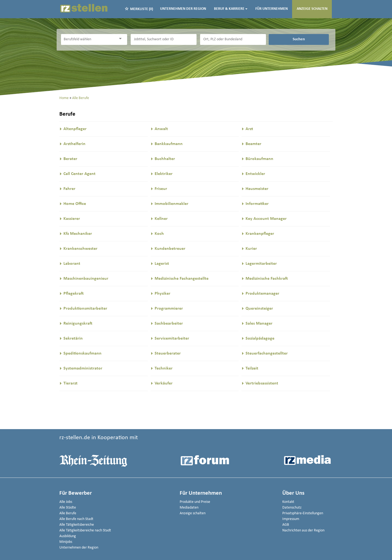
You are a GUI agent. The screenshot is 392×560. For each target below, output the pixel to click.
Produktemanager (262, 294)
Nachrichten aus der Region (303, 530)
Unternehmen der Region (183, 9)
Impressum (291, 519)
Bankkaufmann (169, 144)
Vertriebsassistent (262, 383)
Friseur (161, 189)
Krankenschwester (80, 249)
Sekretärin (73, 339)
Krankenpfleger (260, 234)
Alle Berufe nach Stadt (76, 519)
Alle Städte (68, 508)
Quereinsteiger (259, 309)
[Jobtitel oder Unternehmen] (164, 39)
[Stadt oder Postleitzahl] (233, 39)
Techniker (164, 368)
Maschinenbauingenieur (86, 279)
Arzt (249, 129)
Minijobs (66, 542)
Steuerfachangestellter (267, 353)
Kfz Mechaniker (78, 234)
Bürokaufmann (259, 159)
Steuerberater (168, 353)
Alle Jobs (66, 502)
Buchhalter (165, 159)
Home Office (75, 204)
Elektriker (164, 174)
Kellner (161, 219)
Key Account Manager (266, 219)
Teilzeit (252, 368)
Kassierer (72, 219)
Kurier (251, 249)
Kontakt (288, 502)
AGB (286, 525)
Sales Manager (259, 324)
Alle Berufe (68, 513)
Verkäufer (164, 383)
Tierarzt (71, 383)
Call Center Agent (79, 174)
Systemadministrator (83, 368)
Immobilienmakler (171, 204)
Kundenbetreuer (170, 249)
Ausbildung (68, 536)
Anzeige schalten (312, 9)
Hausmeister (257, 189)
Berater (70, 159)
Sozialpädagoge (260, 339)
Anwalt (161, 129)
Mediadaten (189, 508)
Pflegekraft (73, 294)
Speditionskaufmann (82, 353)
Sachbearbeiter (169, 324)
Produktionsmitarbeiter (85, 309)
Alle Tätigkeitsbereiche (77, 525)
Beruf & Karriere (231, 9)
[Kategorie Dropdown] (122, 39)
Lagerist (162, 264)
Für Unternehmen (272, 9)
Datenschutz (292, 508)
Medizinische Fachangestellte (182, 279)
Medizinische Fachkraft (267, 279)
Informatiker (257, 204)
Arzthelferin (74, 144)
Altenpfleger (75, 129)
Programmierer (169, 309)
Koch (159, 234)
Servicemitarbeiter (172, 339)
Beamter (253, 144)
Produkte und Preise (195, 502)
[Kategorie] (88, 39)
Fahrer (69, 189)
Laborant (72, 264)
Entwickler (255, 174)
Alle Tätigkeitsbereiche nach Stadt (85, 530)
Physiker (163, 294)
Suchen (299, 39)
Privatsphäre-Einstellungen (303, 513)
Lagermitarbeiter (261, 264)
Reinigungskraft (78, 324)
